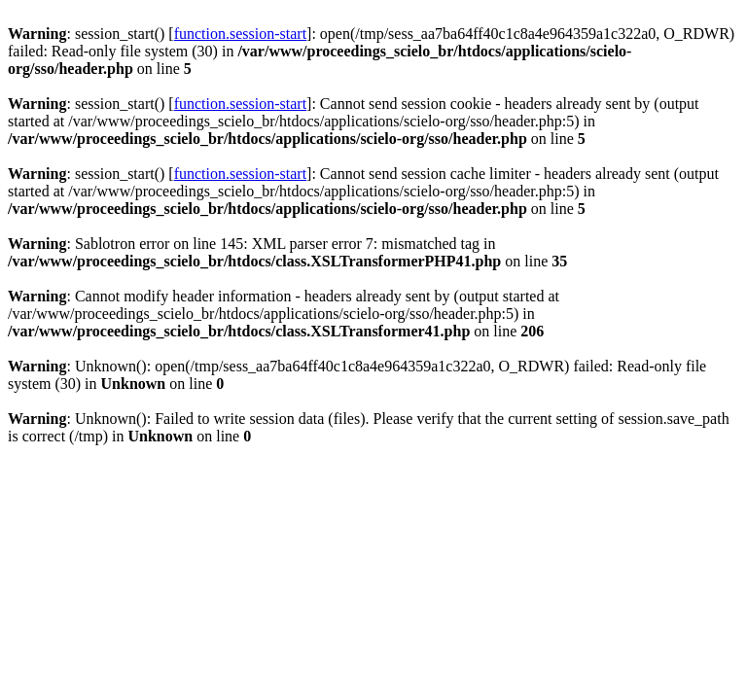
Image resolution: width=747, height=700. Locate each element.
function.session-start (240, 34)
